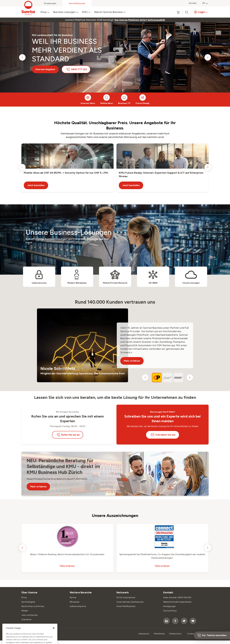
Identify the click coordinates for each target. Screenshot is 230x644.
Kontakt (193, 3)
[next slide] (208, 57)
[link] (140, 20)
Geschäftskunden (77, 3)
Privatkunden (50, 3)
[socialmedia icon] (166, 621)
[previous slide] (22, 57)
